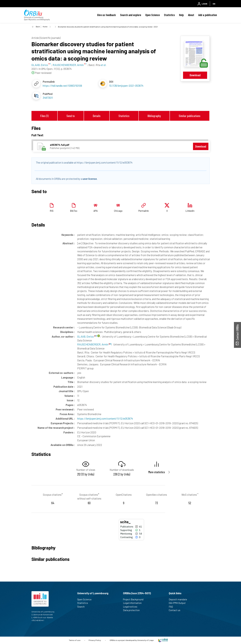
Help (181, 15)
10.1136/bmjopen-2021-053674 (126, 86)
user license (90, 179)
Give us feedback (106, 15)
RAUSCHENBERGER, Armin (94, 344)
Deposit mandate (179, 599)
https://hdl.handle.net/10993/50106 (62, 86)
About (191, 15)
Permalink (144, 211)
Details (97, 116)
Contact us (176, 610)
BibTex (74, 211)
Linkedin (190, 211)
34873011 (48, 98)
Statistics (169, 15)
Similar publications (190, 116)
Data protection (133, 610)
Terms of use (74, 640)
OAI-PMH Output (179, 603)
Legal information (134, 603)
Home (45, 27)
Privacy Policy (95, 640)
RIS (52, 211)
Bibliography (154, 116)
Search (82, 607)
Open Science (153, 15)
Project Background (135, 599)
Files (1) (44, 116)
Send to (71, 116)
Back (38, 27)
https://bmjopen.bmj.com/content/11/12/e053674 (105, 418)
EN (214, 4)
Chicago (118, 211)
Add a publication (208, 15)
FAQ (172, 607)
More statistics (157, 472)
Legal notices (131, 607)
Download (195, 75)
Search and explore (131, 15)
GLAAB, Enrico (87, 336)
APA (96, 211)
